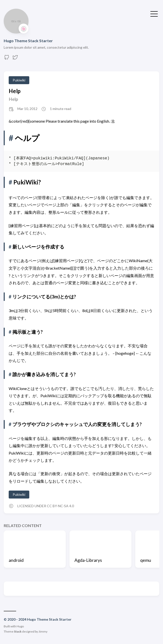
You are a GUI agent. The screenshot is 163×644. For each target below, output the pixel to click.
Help (15, 91)
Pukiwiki (19, 80)
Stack (18, 631)
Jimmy (43, 631)
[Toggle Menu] (154, 13)
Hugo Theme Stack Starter (28, 41)
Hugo (20, 626)
